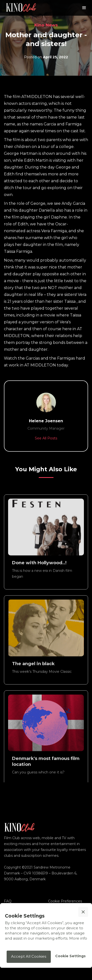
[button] (84, 8)
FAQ (8, 901)
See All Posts (46, 438)
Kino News (46, 25)
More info (78, 938)
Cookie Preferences (65, 901)
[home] (21, 8)
